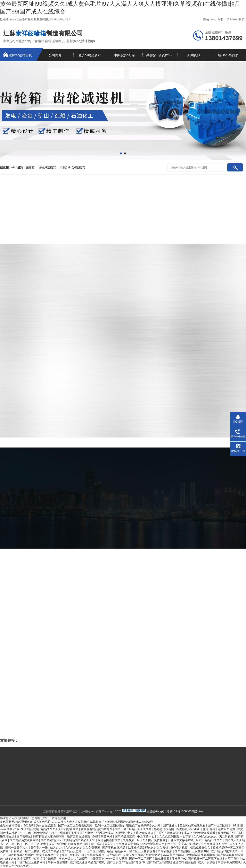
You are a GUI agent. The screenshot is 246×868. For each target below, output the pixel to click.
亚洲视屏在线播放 (83, 833)
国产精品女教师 (72, 851)
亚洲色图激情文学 (109, 840)
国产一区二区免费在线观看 (76, 825)
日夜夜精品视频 (79, 844)
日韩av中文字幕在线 (181, 840)
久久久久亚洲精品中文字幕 (174, 836)
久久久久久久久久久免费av (122, 844)
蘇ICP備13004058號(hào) (186, 811)
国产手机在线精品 (114, 848)
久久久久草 (145, 829)
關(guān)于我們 (213, 19)
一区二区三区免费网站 (31, 862)
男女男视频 (226, 836)
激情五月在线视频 (79, 836)
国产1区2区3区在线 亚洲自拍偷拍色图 (172, 862)
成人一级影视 (207, 862)
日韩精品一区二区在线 (26, 851)
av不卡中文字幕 (177, 844)
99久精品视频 (30, 829)
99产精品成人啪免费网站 (49, 836)
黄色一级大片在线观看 (74, 859)
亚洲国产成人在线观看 (111, 833)
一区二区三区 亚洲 (35, 844)
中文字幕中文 (146, 836)
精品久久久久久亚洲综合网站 (60, 829)
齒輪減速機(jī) (47, 167)
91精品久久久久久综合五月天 (209, 844)
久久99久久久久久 (206, 836)
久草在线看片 (96, 855)
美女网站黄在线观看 (193, 825)
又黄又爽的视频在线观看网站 (142, 855)
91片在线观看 (60, 833)
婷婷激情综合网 (164, 829)
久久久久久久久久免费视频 (83, 848)
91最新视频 (165, 851)
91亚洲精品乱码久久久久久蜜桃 (148, 848)
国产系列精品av (51, 840)
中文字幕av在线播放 (141, 833)
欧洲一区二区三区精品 (110, 825)
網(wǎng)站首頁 (20, 55)
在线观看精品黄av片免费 (97, 829)
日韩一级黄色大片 (17, 848)
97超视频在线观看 (45, 859)
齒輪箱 (30, 167)
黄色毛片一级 (40, 848)
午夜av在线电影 (58, 862)
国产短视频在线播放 (21, 855)
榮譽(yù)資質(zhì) (159, 55)
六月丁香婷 (232, 859)
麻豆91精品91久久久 (210, 840)
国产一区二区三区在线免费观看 (150, 859)
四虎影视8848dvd (188, 829)
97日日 (238, 825)
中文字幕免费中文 (48, 855)
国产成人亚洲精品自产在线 (88, 862)
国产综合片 (114, 855)
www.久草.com (10, 829)
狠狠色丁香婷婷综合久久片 (144, 825)
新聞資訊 (194, 55)
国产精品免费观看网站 (24, 840)
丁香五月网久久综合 (169, 833)
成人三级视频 (58, 844)
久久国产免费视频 (154, 840)
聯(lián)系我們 (235, 19)
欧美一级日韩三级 (73, 855)
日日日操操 (209, 829)
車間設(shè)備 (124, 55)
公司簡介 (55, 55)
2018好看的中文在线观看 (40, 825)
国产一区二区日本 (220, 825)
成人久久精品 (51, 851)
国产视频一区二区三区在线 (206, 859)
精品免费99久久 (201, 848)
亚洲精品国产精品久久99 (80, 840)
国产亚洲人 (171, 825)
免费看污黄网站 (103, 836)
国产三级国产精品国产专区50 (126, 862)
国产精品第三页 (125, 836)
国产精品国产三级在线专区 (192, 851)
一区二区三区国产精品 (99, 851)
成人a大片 (57, 848)
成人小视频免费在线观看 (200, 833)
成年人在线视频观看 (18, 859)
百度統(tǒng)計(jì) (158, 811)
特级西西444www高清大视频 (109, 859)
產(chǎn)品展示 (90, 55)
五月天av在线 (227, 833)
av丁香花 (97, 844)
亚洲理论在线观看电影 (201, 855)
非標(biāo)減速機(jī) (73, 167)
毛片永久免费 (227, 829)
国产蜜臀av (24, 836)
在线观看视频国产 (153, 844)
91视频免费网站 (39, 833)
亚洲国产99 (179, 859)
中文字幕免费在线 (230, 862)
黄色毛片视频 (179, 848)
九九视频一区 (132, 840)
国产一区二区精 (125, 829)
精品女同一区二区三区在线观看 (136, 851)
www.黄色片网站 (174, 855)
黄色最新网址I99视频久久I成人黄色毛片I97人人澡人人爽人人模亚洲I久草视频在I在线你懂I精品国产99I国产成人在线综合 (76, 822)
